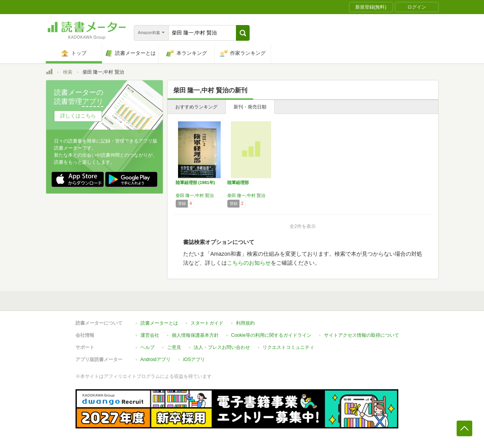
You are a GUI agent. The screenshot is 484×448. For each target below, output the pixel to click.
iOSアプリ (194, 359)
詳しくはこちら (78, 116)
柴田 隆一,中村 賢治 (195, 195)
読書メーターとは (159, 323)
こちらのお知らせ (249, 263)
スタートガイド (207, 323)
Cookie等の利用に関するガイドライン (271, 335)
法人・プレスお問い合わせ (222, 347)
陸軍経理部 (238, 182)
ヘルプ (148, 347)
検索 (68, 72)
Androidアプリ (156, 359)
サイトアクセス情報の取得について (362, 335)
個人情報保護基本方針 (195, 335)
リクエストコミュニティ (288, 347)
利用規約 (245, 323)
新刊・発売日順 (250, 107)
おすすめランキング (196, 107)
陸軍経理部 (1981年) (195, 182)
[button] (243, 33)
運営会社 (150, 335)
